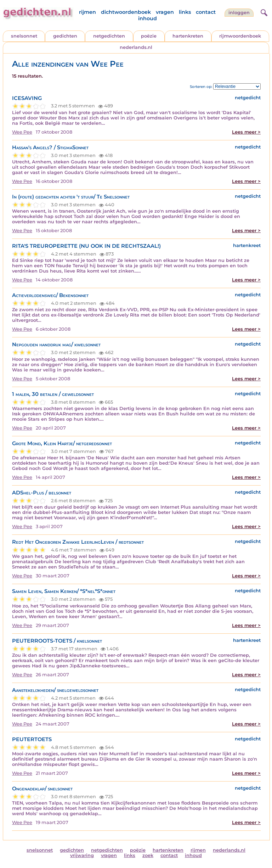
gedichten (65, 36)
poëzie (149, 36)
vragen (165, 12)
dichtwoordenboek (126, 12)
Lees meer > (246, 132)
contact (206, 12)
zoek (148, 855)
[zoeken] (263, 12)
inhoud (148, 18)
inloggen (239, 13)
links (185, 12)
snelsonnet (24, 36)
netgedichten (109, 36)
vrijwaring (82, 855)
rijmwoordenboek (240, 36)
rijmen (87, 12)
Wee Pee (22, 132)
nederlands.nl (136, 47)
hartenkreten (188, 36)
